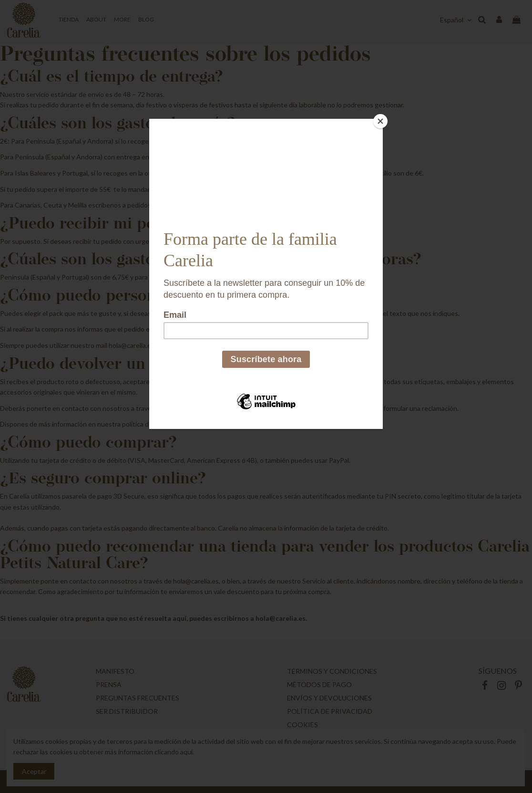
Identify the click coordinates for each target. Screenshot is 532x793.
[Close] (380, 121)
